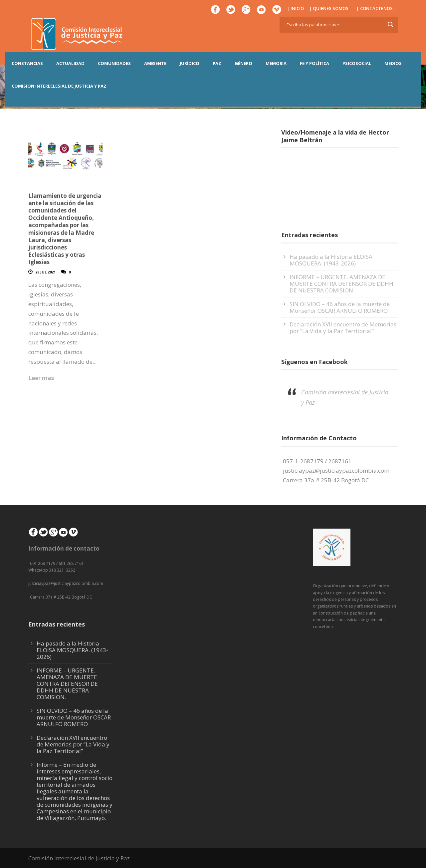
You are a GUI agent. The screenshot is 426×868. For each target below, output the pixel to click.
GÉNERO (243, 63)
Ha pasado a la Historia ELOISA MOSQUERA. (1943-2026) (331, 260)
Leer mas (41, 378)
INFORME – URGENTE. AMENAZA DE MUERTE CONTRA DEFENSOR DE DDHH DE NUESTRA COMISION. (341, 284)
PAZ (217, 63)
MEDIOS (393, 63)
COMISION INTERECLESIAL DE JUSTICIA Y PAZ (59, 86)
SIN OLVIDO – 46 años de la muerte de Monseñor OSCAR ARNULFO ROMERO (340, 307)
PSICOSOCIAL (357, 63)
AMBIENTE (155, 63)
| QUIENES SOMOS (329, 8)
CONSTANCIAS (27, 63)
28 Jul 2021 (45, 272)
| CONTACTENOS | (376, 8)
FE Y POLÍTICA (315, 63)
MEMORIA (276, 63)
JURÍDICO (190, 63)
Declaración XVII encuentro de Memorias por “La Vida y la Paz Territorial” (343, 328)
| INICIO (295, 8)
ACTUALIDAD (70, 63)
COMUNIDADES (114, 63)
